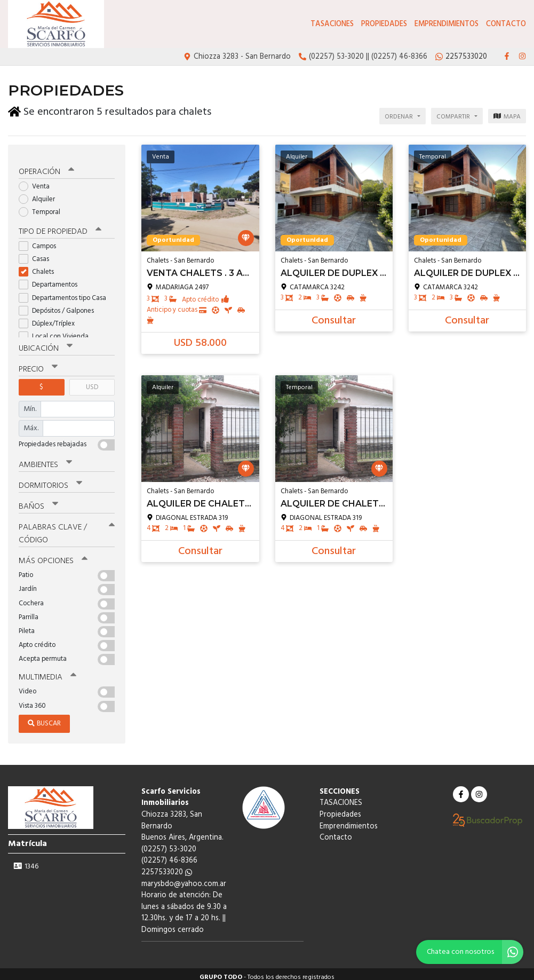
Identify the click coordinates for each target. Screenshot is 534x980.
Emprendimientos (447, 24)
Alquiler (40, 194)
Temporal (43, 207)
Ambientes (45, 459)
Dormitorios (50, 480)
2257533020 (167, 866)
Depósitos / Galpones (60, 306)
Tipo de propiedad (60, 226)
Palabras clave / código (67, 528)
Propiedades (384, 24)
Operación (46, 167)
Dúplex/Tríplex (50, 318)
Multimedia (47, 671)
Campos (41, 241)
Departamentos (51, 279)
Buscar (44, 717)
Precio (38, 364)
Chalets (40, 267)
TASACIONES (332, 24)
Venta (38, 181)
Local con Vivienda (57, 331)
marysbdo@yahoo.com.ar (184, 878)
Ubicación (46, 343)
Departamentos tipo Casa (66, 293)
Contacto (506, 24)
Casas (37, 254)
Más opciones (53, 555)
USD (92, 382)
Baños (38, 501)
